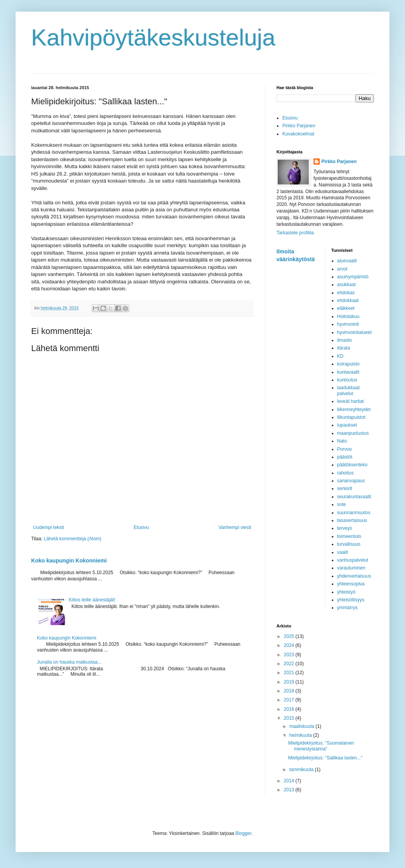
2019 (290, 682)
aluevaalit (347, 261)
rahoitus (346, 473)
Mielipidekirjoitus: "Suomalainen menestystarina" (321, 746)
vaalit (343, 552)
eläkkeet (346, 308)
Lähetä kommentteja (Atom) (72, 539)
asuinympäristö (353, 277)
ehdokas (346, 293)
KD (341, 356)
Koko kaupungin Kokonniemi (69, 561)
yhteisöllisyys (351, 600)
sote (342, 504)
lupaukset (347, 425)
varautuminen (351, 568)
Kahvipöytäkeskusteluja (153, 38)
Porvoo (345, 449)
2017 (290, 700)
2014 (290, 781)
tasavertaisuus (352, 520)
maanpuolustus (353, 433)
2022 (290, 664)
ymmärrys (348, 608)
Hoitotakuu (348, 316)
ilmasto (345, 340)
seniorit (345, 488)
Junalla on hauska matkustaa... (69, 662)
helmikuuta (301, 735)
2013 (290, 790)
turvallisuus (349, 544)
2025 (290, 636)
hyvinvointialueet (355, 332)
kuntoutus (347, 380)
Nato (342, 441)
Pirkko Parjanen (299, 126)
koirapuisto (349, 364)
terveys (345, 528)
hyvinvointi (348, 324)
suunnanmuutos (354, 513)
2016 (290, 709)
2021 (290, 673)
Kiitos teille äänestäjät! (92, 600)
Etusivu (141, 527)
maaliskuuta (302, 726)
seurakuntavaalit (354, 497)
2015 (290, 718)
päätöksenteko (352, 465)
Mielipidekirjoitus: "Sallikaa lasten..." (325, 758)
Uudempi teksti (48, 527)
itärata (344, 348)
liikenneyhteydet (354, 409)
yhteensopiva (351, 584)
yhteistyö (346, 592)
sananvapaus (351, 481)
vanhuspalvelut (353, 560)
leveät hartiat (351, 401)
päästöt (345, 457)
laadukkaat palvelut (349, 390)
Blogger (244, 833)
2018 (290, 691)
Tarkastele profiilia (295, 233)
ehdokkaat (348, 300)
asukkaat (347, 285)
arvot (342, 269)
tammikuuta (302, 770)
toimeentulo (349, 536)
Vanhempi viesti (235, 527)
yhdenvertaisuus (354, 576)
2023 (290, 655)
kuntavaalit (348, 372)
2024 (290, 645)
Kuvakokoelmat (298, 134)
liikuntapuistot (351, 417)
